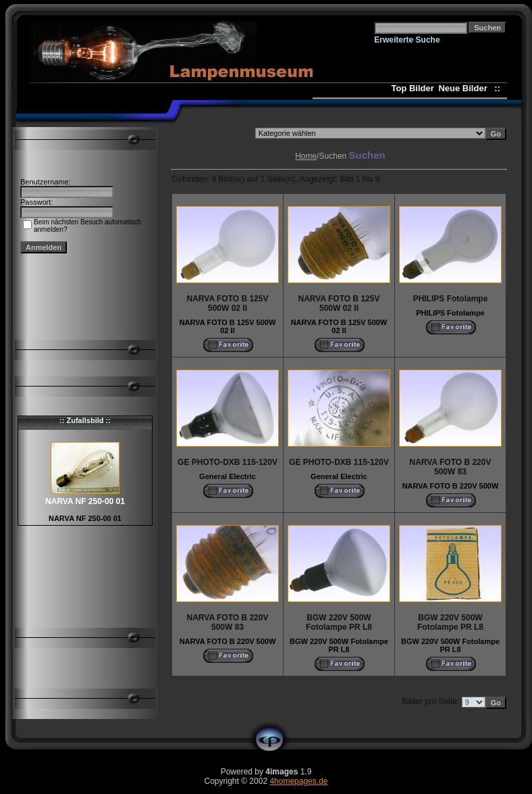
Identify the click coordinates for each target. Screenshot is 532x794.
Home (306, 156)
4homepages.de (298, 781)
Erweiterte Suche (407, 40)
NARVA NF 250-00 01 (85, 518)
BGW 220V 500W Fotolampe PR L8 (339, 645)
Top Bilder (412, 88)
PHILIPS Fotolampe (450, 313)
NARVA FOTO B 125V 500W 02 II (228, 326)
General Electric (228, 476)
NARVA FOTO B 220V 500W (451, 486)
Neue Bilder (465, 88)
